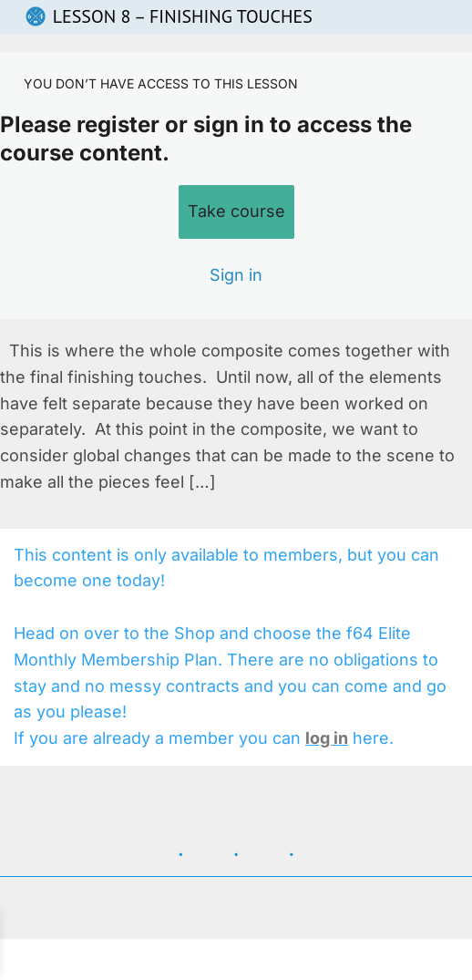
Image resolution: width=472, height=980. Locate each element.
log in (327, 738)
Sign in (236, 275)
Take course (236, 211)
